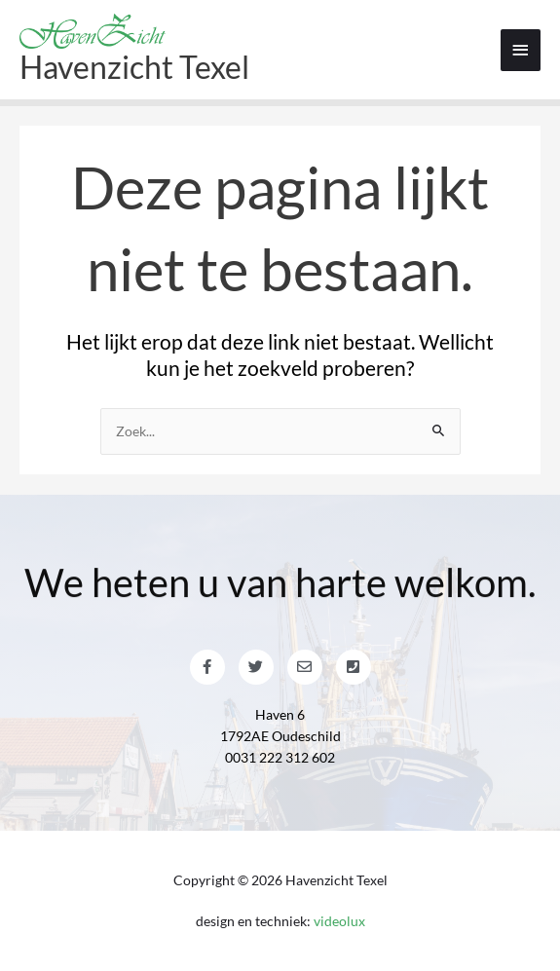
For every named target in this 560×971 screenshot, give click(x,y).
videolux (339, 921)
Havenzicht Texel (134, 67)
